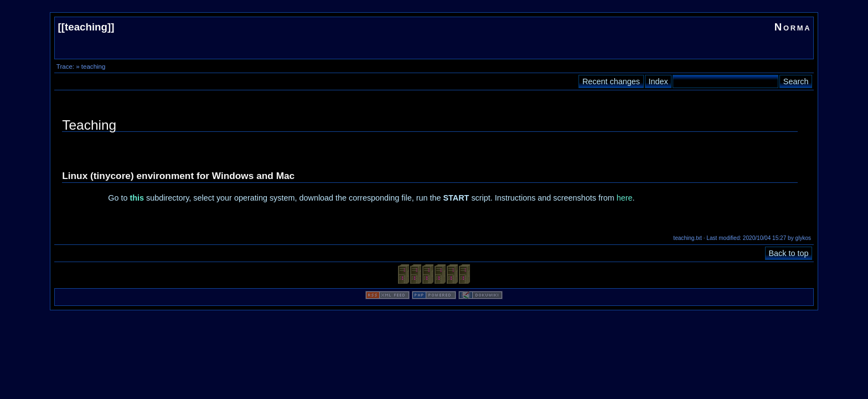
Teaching (89, 125)
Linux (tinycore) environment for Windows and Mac (178, 176)
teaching (86, 27)
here (625, 198)
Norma (793, 27)
